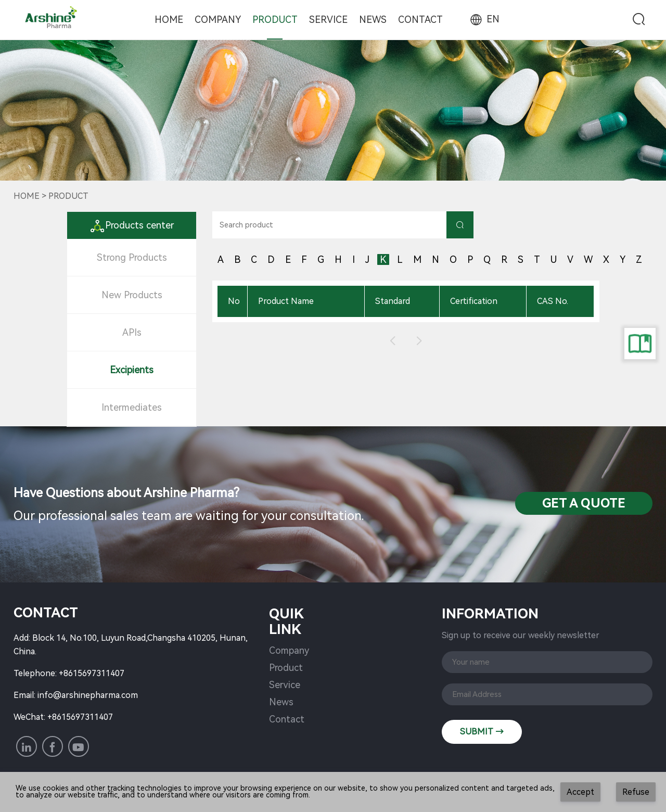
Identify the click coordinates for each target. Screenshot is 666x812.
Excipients (132, 370)
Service (328, 20)
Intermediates (132, 407)
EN (484, 19)
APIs (132, 332)
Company (218, 20)
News (373, 20)
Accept (580, 792)
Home (169, 20)
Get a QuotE (584, 503)
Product (275, 20)
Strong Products (132, 257)
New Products (132, 295)
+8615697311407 (92, 673)
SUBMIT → (482, 732)
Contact (420, 20)
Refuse (636, 792)
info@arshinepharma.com (88, 695)
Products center (132, 225)
